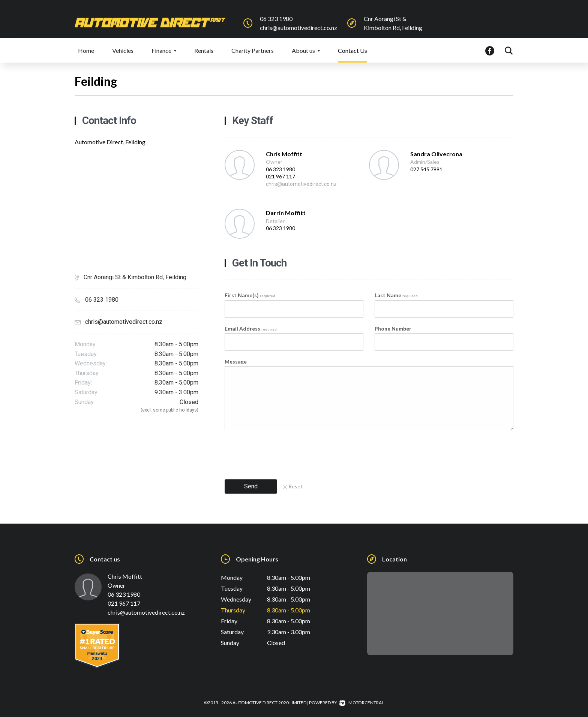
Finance (164, 50)
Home (86, 50)
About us (306, 50)
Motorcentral (362, 703)
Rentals (204, 50)
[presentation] (282, 452)
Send (251, 486)
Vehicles (123, 50)
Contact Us (352, 50)
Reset (293, 486)
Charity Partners (253, 50)
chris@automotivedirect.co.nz (298, 28)
